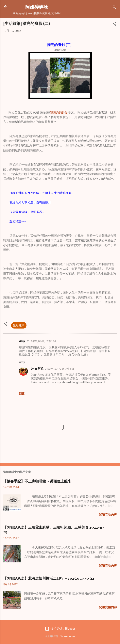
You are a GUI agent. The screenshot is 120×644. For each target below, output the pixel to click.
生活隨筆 (19, 325)
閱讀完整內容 (108, 515)
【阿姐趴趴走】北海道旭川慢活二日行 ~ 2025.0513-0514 (49, 578)
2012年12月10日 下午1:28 (41, 341)
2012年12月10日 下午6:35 (60, 369)
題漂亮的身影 (59, 112)
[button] (114, 24)
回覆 (22, 394)
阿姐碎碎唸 (37, 7)
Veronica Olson (68, 636)
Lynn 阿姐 (37, 369)
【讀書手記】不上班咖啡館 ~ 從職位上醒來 (37, 481)
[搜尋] (114, 8)
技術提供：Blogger (60, 629)
